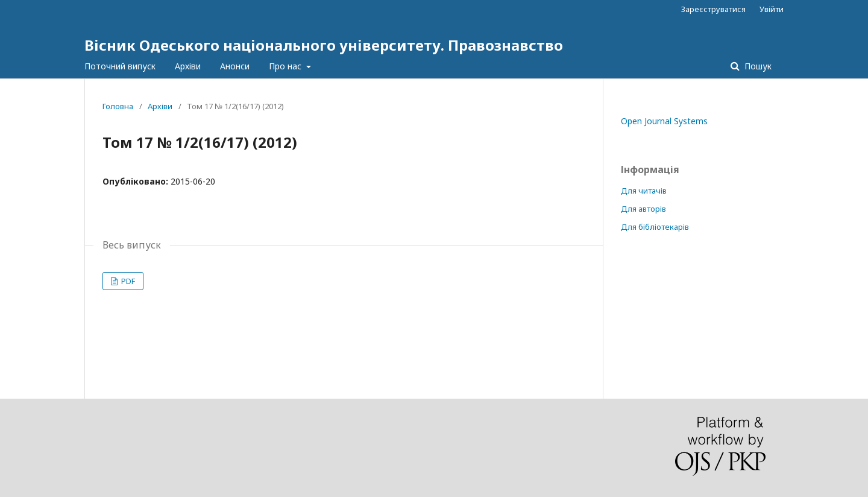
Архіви (188, 66)
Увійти (772, 9)
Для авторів (643, 209)
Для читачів (644, 191)
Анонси (235, 66)
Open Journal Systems (664, 121)
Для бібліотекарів (655, 227)
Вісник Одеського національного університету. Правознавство (324, 45)
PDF (127, 281)
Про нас (286, 66)
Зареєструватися (713, 9)
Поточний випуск (120, 66)
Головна (118, 106)
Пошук (757, 66)
